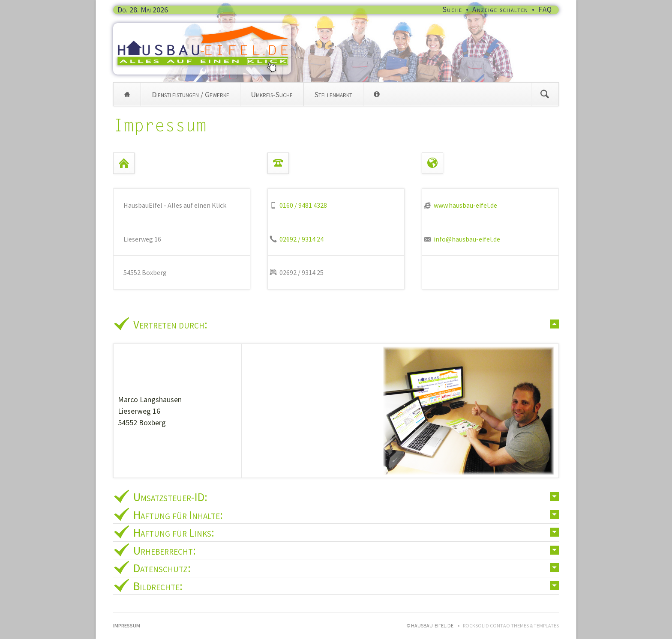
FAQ (545, 9)
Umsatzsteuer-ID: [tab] (170, 497)
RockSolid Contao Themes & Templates (511, 626)
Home (127, 94)
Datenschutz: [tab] (162, 568)
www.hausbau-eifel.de (465, 205)
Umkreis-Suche (272, 94)
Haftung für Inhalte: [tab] (178, 515)
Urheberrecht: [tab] (165, 550)
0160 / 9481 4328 (303, 205)
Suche (453, 9)
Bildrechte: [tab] (158, 586)
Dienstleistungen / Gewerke (190, 94)
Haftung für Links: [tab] (174, 532)
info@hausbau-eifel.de (467, 239)
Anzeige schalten (500, 9)
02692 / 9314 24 (301, 239)
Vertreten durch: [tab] (170, 324)
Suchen (545, 94)
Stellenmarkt (333, 94)
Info (377, 94)
